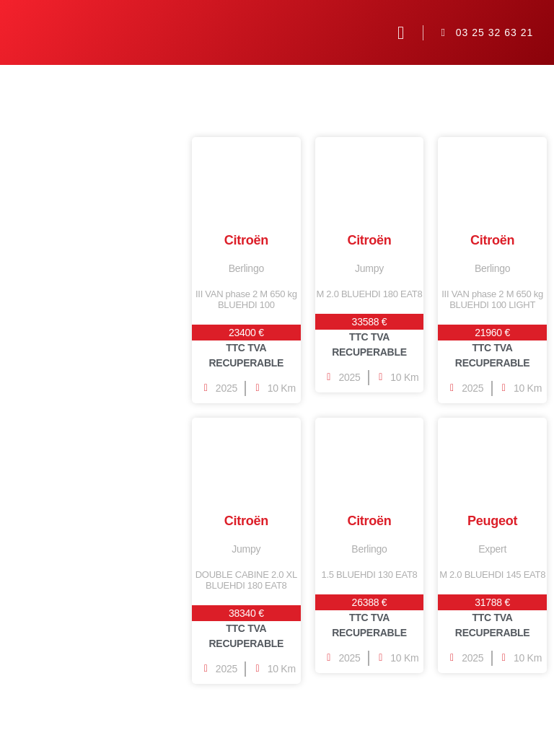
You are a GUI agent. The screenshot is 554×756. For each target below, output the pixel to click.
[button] (401, 32)
